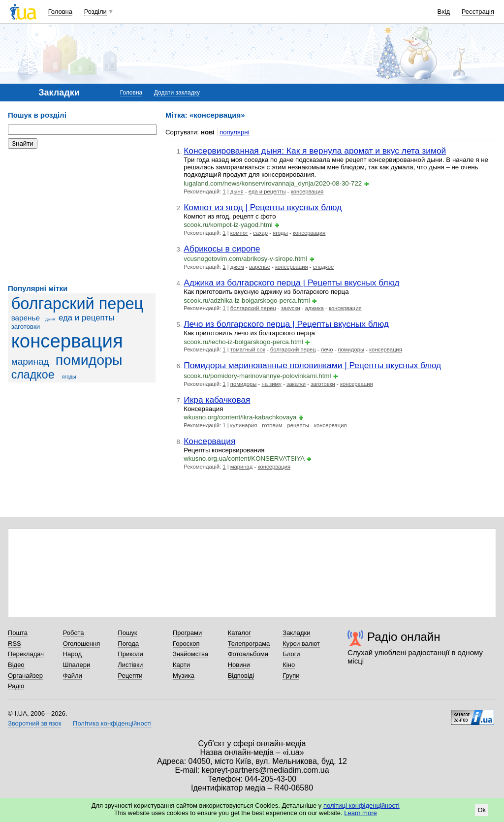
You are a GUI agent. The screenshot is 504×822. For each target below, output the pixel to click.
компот (239, 233)
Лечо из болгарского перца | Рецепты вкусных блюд (286, 324)
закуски (291, 308)
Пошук (127, 633)
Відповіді (241, 676)
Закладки (296, 633)
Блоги (291, 654)
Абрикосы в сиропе (222, 249)
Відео (16, 665)
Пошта (18, 633)
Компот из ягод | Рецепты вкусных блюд (263, 207)
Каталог (239, 633)
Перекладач (26, 654)
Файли (73, 676)
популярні (235, 132)
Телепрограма (249, 644)
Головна (60, 12)
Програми (187, 633)
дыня (50, 319)
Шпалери (77, 665)
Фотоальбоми (248, 654)
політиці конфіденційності (362, 806)
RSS (15, 644)
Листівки (130, 665)
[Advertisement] (82, 217)
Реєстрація (478, 12)
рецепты (298, 425)
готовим (272, 425)
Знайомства (190, 654)
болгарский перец (78, 304)
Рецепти (130, 676)
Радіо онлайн (404, 637)
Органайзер (25, 676)
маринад (30, 362)
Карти (181, 665)
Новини (239, 665)
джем (237, 267)
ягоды (69, 377)
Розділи (95, 12)
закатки (296, 384)
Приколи (130, 654)
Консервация (209, 441)
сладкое (33, 375)
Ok (482, 810)
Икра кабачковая (217, 400)
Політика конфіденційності (112, 723)
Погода (128, 644)
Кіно (289, 665)
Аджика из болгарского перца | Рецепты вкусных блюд (291, 283)
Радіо (16, 686)
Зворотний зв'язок (34, 723)
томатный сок (248, 349)
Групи (291, 676)
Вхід (444, 12)
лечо (327, 349)
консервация (67, 341)
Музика (184, 676)
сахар (260, 233)
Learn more (360, 813)
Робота (74, 633)
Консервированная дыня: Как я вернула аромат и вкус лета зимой (315, 151)
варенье (26, 318)
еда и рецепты (87, 318)
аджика (315, 308)
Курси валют (301, 644)
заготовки (26, 327)
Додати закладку (177, 93)
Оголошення (82, 644)
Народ (72, 654)
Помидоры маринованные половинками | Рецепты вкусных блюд (312, 365)
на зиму (271, 384)
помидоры (89, 360)
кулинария (244, 425)
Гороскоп (186, 644)
